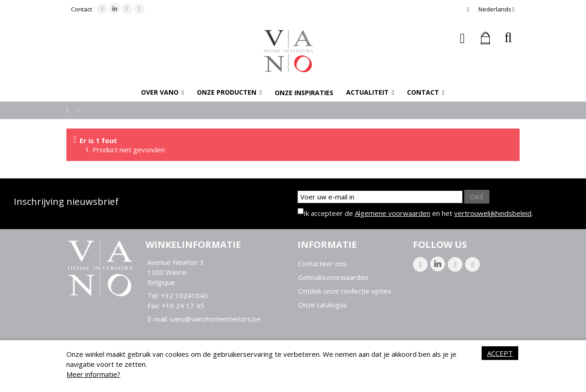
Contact (81, 9)
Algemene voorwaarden (393, 213)
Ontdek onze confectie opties (345, 291)
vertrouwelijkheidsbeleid (493, 213)
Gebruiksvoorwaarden (333, 277)
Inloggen (463, 38)
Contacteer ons (322, 264)
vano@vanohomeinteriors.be (215, 319)
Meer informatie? (93, 374)
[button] (163, 92)
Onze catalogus (323, 305)
